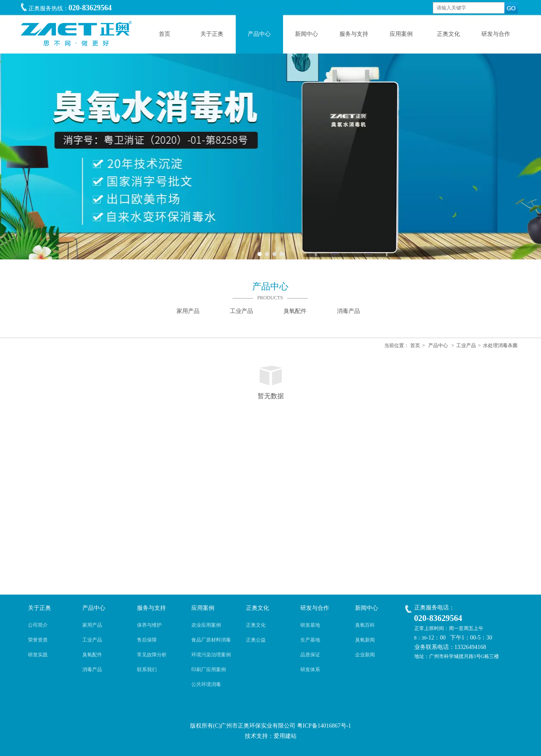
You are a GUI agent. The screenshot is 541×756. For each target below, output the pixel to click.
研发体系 (310, 670)
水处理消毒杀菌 (500, 345)
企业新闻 (365, 655)
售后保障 (147, 640)
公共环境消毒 (206, 684)
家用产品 (92, 625)
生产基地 (310, 640)
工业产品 (466, 345)
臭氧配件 (92, 655)
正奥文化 (258, 608)
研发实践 (38, 655)
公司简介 (38, 625)
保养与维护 (149, 625)
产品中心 (438, 345)
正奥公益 (256, 640)
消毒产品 (92, 670)
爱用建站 (285, 736)
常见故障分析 (152, 655)
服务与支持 (151, 608)
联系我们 (147, 670)
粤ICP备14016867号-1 (324, 726)
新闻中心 (367, 608)
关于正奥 (39, 608)
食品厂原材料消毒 (211, 640)
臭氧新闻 (365, 640)
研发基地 (310, 625)
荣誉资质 (38, 640)
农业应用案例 (206, 625)
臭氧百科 (365, 625)
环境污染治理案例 (211, 655)
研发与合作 (315, 608)
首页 (415, 345)
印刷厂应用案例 (209, 670)
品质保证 (310, 655)
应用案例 (203, 608)
